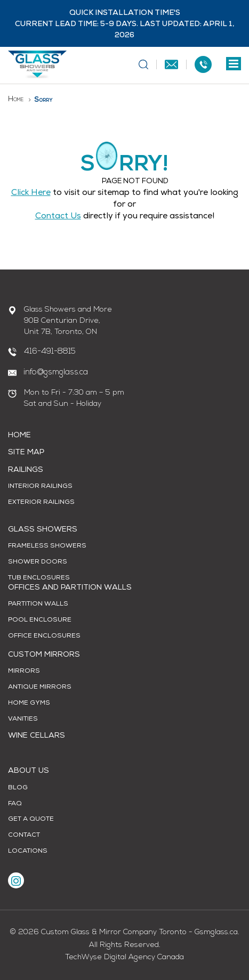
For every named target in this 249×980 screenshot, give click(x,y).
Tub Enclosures (39, 578)
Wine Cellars (37, 736)
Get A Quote (31, 820)
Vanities (23, 720)
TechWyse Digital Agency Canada (124, 957)
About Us (29, 771)
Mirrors (24, 672)
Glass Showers (43, 530)
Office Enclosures (44, 636)
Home (16, 99)
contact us (58, 217)
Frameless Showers (47, 546)
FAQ (15, 804)
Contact (24, 836)
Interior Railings (40, 487)
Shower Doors (38, 562)
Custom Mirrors (44, 655)
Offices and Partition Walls (70, 588)
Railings (26, 470)
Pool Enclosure (40, 620)
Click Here (31, 193)
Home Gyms (29, 704)
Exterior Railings (41, 503)
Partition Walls (38, 605)
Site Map (26, 453)
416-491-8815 (50, 352)
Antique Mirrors (40, 688)
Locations (28, 852)
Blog (18, 788)
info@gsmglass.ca (56, 373)
